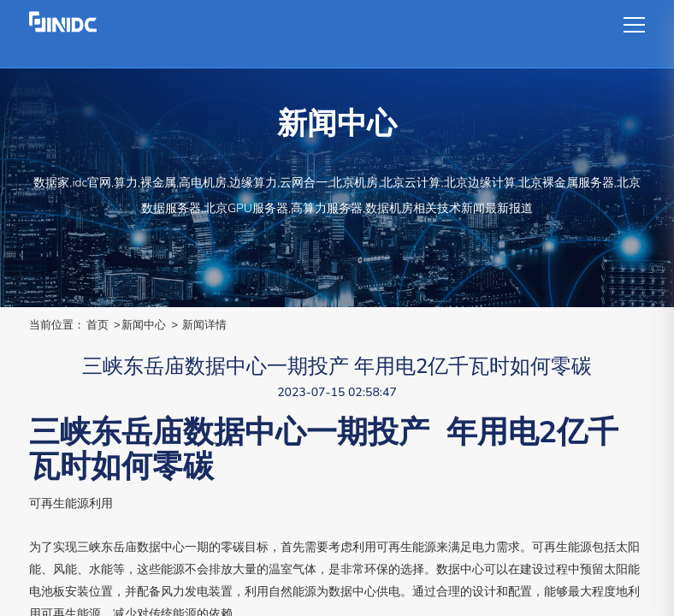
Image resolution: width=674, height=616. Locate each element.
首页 (98, 325)
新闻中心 (144, 325)
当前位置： (57, 325)
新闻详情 (204, 325)
